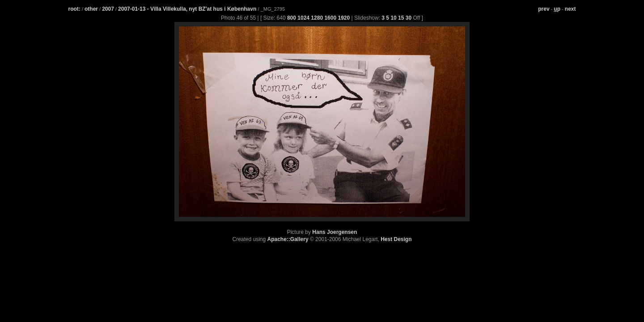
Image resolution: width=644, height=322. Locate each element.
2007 (108, 9)
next (570, 9)
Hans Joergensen (335, 232)
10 (393, 18)
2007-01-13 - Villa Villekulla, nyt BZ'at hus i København (188, 9)
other (91, 9)
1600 (330, 18)
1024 (303, 18)
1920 (344, 18)
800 (292, 18)
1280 (317, 18)
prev (544, 9)
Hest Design (396, 239)
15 (401, 18)
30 (409, 18)
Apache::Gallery (288, 239)
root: (74, 9)
